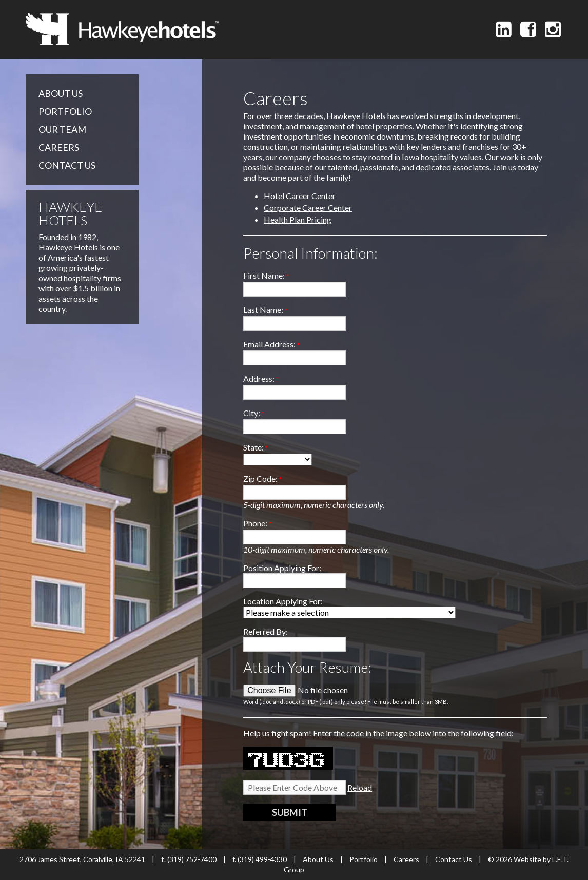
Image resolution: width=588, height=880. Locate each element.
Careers (59, 147)
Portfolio (65, 111)
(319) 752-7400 (192, 859)
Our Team (62, 129)
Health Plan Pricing (298, 219)
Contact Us (67, 165)
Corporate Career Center (308, 208)
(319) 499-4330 (262, 859)
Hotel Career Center (300, 196)
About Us (61, 93)
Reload (360, 787)
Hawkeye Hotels (122, 29)
